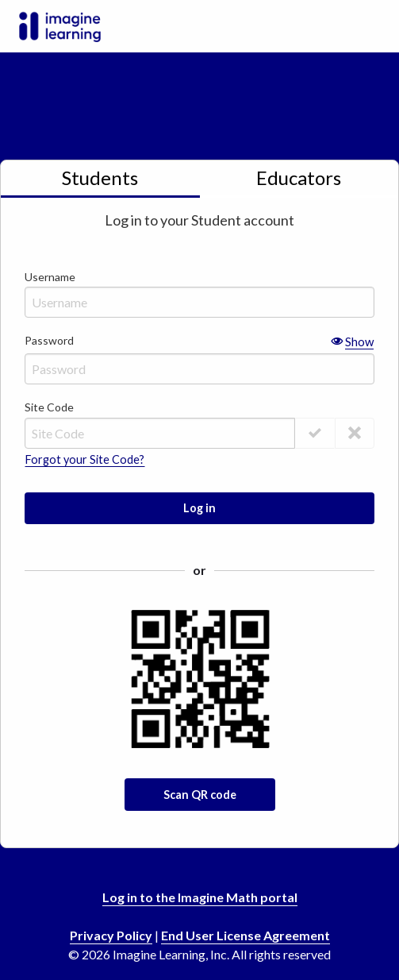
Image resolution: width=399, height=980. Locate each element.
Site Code (49, 407)
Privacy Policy (111, 935)
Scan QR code (200, 795)
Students (100, 177)
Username (199, 292)
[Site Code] (160, 433)
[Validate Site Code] (315, 433)
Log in (199, 508)
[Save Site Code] (355, 433)
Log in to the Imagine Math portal (200, 897)
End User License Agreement (246, 935)
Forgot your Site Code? (85, 460)
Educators (299, 177)
